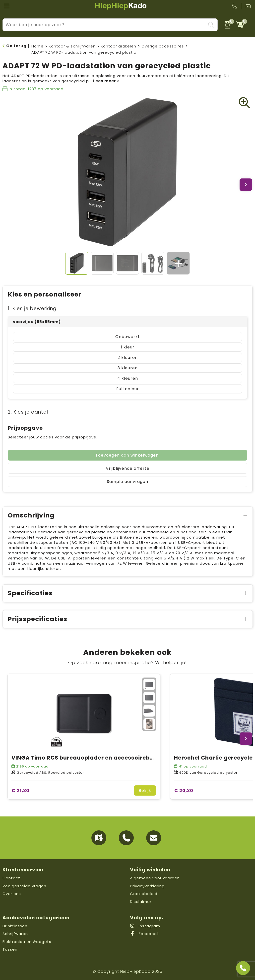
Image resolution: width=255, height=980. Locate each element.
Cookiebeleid (144, 894)
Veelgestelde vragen (24, 886)
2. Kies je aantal (28, 412)
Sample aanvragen (127, 482)
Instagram (145, 926)
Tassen (10, 949)
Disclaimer (141, 902)
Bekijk (145, 790)
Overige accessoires (163, 46)
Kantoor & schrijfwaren (72, 46)
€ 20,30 (184, 790)
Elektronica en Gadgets (27, 942)
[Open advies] (243, 968)
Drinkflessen (15, 926)
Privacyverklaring (147, 886)
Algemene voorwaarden (155, 878)
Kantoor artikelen (119, 46)
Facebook (144, 934)
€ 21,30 (20, 790)
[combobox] (104, 25)
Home (37, 46)
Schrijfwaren (15, 934)
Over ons (12, 894)
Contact (11, 878)
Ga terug (16, 46)
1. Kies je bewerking (32, 309)
